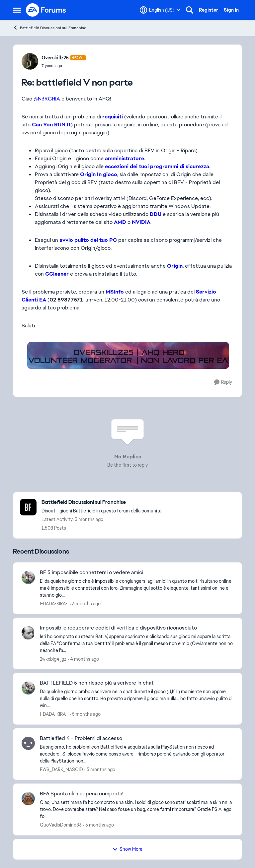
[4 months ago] (83, 659)
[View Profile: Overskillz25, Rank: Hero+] (30, 61)
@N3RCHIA (47, 99)
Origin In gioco (99, 174)
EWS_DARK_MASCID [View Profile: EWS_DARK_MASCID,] (61, 769)
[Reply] (223, 382)
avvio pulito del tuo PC (88, 240)
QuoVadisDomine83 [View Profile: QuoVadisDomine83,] (61, 825)
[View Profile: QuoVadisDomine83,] (28, 799)
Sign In (231, 10)
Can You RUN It (51, 125)
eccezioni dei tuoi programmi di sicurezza (157, 166)
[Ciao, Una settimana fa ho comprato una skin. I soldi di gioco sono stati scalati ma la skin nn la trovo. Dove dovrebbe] (137, 809)
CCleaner (57, 274)
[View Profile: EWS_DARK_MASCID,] (28, 743)
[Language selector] (160, 10)
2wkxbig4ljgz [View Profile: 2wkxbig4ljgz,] (53, 659)
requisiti (113, 117)
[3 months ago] (85, 604)
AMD (120, 222)
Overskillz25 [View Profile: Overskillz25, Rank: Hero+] (55, 58)
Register (209, 10)
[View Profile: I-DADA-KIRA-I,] (28, 577)
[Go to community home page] (46, 10)
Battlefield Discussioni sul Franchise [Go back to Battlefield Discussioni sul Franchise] (50, 28)
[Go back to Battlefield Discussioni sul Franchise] (102, 502)
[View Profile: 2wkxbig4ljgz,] (28, 633)
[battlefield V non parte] (64, 66)
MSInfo (115, 292)
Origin (175, 266)
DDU (156, 214)
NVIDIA (141, 222)
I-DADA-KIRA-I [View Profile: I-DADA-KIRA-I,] (54, 604)
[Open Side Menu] (17, 10)
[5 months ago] (85, 714)
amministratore (125, 158)
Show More (127, 849)
